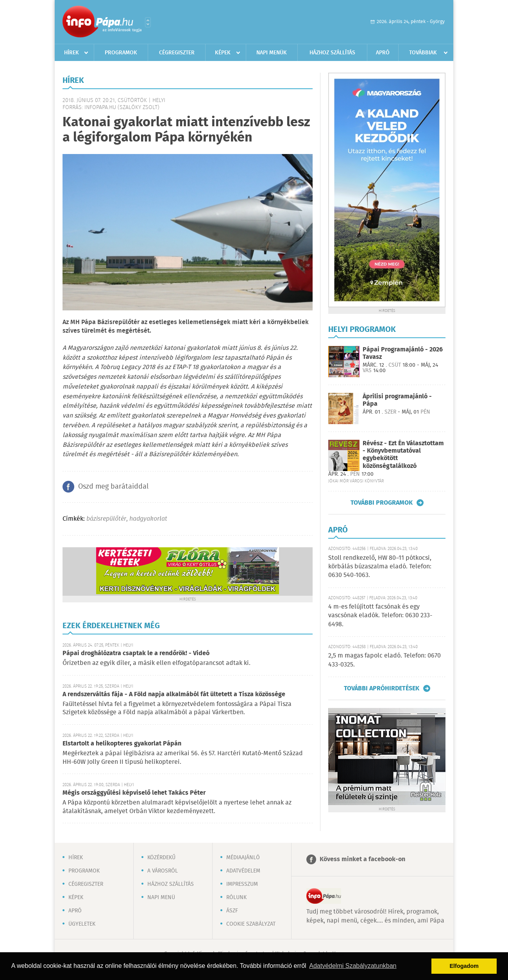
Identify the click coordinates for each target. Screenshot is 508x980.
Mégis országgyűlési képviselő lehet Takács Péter (134, 793)
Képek (223, 53)
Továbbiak (423, 53)
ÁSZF (232, 911)
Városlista (148, 22)
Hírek (72, 53)
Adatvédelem (243, 871)
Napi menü (161, 898)
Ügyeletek (82, 924)
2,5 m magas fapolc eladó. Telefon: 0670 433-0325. (385, 660)
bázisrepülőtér (106, 519)
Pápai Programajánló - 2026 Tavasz (403, 353)
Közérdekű (161, 858)
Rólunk (236, 898)
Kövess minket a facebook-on (362, 859)
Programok (121, 53)
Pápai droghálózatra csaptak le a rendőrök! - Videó (136, 653)
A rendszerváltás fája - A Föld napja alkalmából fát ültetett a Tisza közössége (174, 694)
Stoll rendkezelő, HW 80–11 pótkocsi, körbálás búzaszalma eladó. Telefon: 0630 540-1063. (380, 567)
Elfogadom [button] (464, 966)
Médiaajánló (243, 858)
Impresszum (242, 884)
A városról (163, 871)
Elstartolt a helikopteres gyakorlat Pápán (122, 744)
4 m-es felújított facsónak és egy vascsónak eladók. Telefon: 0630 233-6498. (380, 616)
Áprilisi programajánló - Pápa (397, 400)
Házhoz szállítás (332, 53)
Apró (383, 53)
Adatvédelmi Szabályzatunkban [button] (353, 966)
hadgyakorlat (148, 519)
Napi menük (272, 53)
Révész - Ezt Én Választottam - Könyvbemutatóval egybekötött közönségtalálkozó (403, 455)
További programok (382, 503)
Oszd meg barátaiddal (113, 487)
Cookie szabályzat (251, 924)
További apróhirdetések (382, 688)
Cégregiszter (177, 53)
